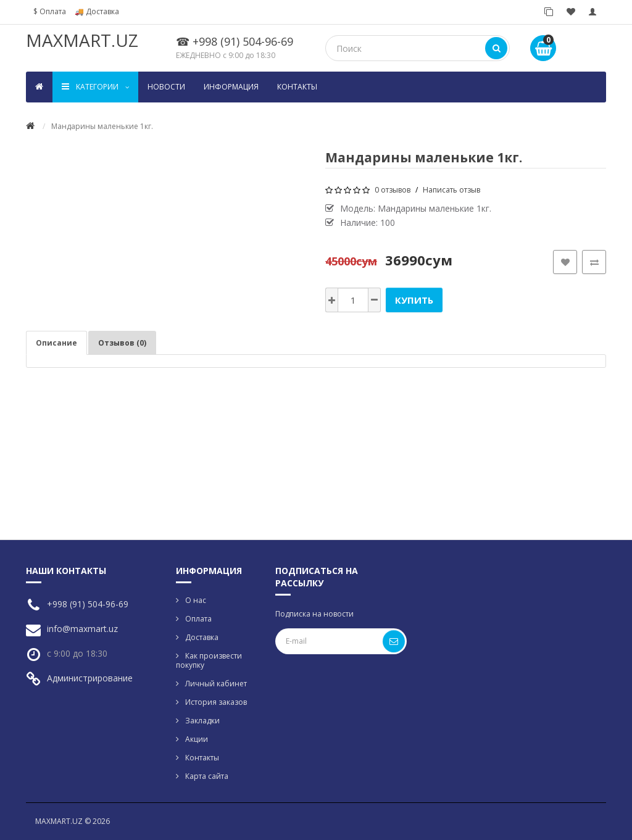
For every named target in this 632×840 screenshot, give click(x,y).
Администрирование (90, 678)
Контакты (297, 87)
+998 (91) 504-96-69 (88, 604)
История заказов (216, 702)
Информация (231, 87)
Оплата (198, 619)
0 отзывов (393, 190)
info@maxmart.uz (82, 629)
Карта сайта (207, 776)
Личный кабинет (216, 684)
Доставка (202, 637)
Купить (414, 300)
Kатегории (95, 87)
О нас (196, 600)
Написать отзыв (451, 190)
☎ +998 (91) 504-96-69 (235, 41)
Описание (56, 343)
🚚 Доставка (97, 11)
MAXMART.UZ (82, 40)
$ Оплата (50, 11)
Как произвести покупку (209, 660)
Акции (197, 739)
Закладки (202, 721)
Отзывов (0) (122, 343)
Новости (166, 87)
